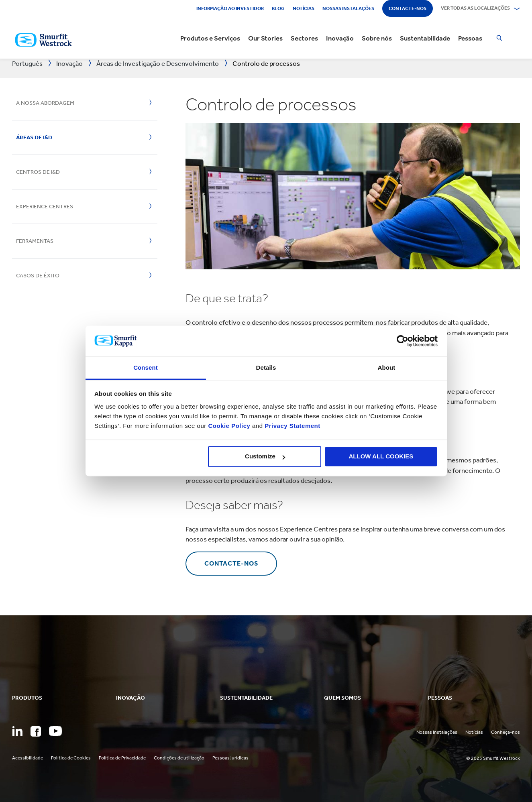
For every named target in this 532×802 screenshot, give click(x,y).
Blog (278, 8)
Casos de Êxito (38, 276)
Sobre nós (377, 38)
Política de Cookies (71, 758)
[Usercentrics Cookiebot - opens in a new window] (403, 341)
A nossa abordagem (45, 103)
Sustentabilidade (425, 38)
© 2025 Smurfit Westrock (493, 758)
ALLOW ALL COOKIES (381, 457)
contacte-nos (231, 563)
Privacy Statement (292, 426)
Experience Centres (45, 207)
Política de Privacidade (122, 758)
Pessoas (470, 38)
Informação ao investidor (230, 8)
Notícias (304, 8)
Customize (265, 457)
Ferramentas (35, 241)
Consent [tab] (146, 367)
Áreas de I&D (34, 137)
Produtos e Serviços (210, 38)
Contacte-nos (408, 8)
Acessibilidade (28, 758)
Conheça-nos (506, 732)
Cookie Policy (229, 426)
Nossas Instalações (437, 732)
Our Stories (265, 38)
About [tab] (387, 367)
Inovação (340, 38)
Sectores (304, 38)
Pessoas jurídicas (230, 758)
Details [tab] (266, 367)
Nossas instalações (348, 8)
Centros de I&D (38, 172)
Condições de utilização (179, 758)
